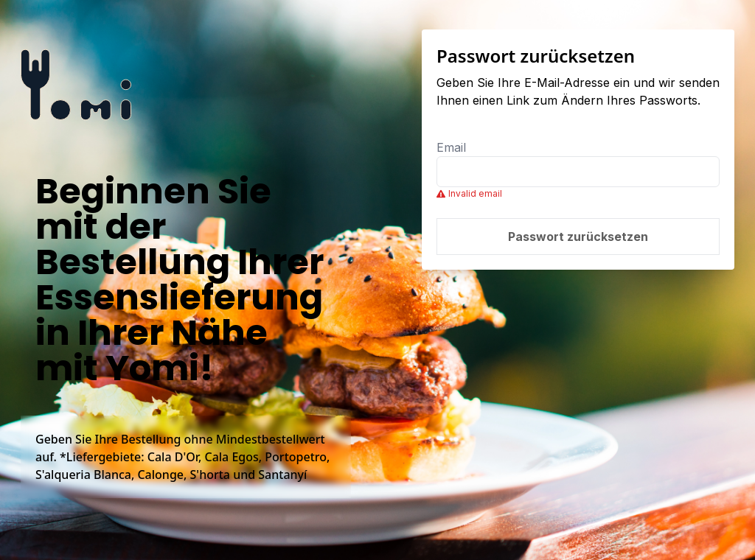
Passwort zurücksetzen (578, 237)
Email (451, 147)
